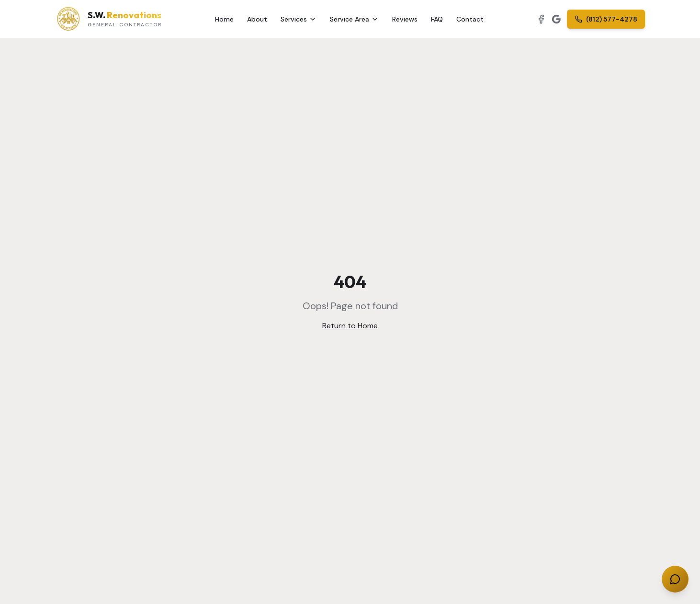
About (257, 19)
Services (299, 19)
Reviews (405, 19)
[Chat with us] (675, 579)
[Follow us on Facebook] (541, 19)
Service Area (354, 19)
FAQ (437, 19)
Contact (470, 19)
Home (224, 19)
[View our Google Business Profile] (556, 19)
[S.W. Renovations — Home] (108, 19)
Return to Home (350, 326)
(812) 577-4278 (606, 19)
